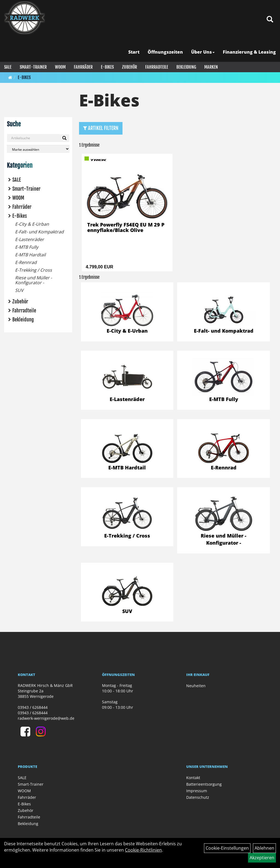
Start (134, 52)
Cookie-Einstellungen (227, 848)
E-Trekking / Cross (33, 270)
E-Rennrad (26, 262)
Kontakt (193, 778)
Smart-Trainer (33, 67)
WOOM (60, 67)
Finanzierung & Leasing (249, 52)
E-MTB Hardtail (30, 255)
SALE (8, 67)
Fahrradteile (157, 67)
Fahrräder (83, 67)
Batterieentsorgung (204, 784)
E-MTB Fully (27, 247)
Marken (211, 67)
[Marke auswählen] (38, 149)
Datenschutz (198, 797)
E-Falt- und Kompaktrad (39, 232)
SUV (19, 290)
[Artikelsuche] (270, 20)
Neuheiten (196, 686)
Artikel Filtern (101, 128)
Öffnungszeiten (165, 52)
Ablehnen (264, 848)
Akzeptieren (262, 858)
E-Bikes (107, 67)
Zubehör (129, 67)
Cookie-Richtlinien (143, 850)
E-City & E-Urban (32, 224)
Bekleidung (186, 67)
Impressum (197, 791)
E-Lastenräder (30, 239)
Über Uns (203, 52)
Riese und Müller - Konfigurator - (33, 280)
